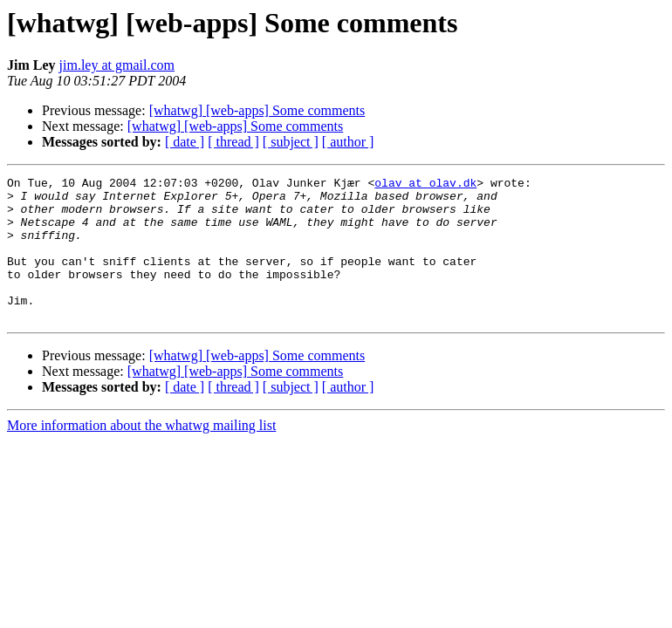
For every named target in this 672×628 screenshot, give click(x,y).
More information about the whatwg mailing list (141, 454)
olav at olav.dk (425, 185)
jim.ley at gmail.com (117, 65)
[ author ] (348, 142)
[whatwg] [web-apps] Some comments (257, 110)
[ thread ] (233, 142)
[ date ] (185, 142)
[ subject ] (291, 142)
